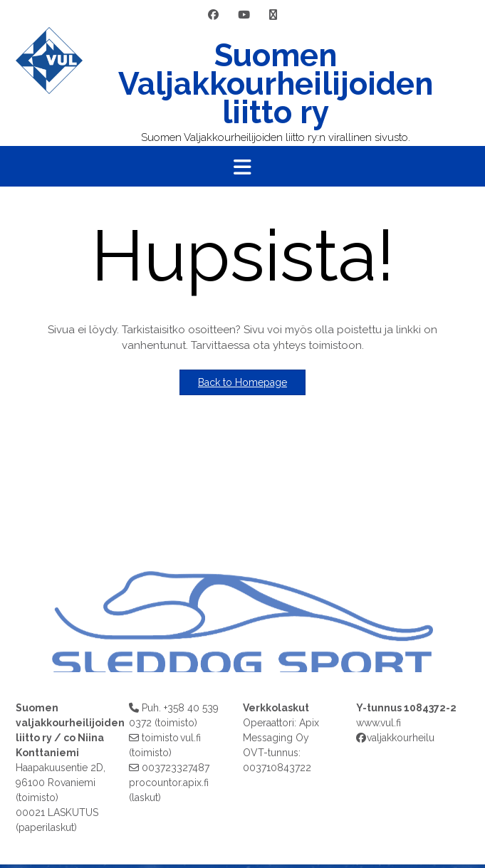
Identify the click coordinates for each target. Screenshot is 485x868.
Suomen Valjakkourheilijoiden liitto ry (276, 84)
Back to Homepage (242, 382)
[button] (242, 167)
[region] (242, 569)
